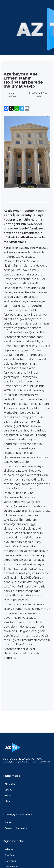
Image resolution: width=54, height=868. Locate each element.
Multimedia (10, 861)
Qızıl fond (10, 855)
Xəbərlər (9, 849)
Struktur (9, 790)
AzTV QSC (10, 784)
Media (8, 822)
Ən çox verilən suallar (16, 828)
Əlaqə (8, 801)
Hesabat (9, 796)
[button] (9, 152)
